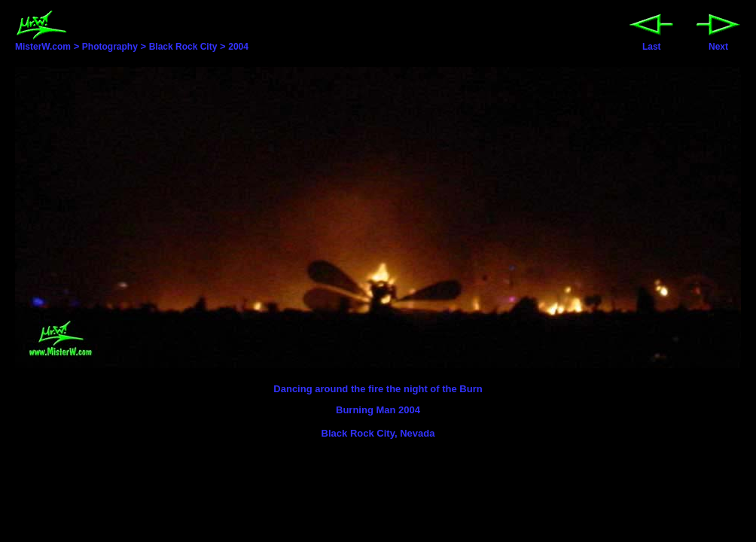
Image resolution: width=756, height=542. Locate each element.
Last (651, 43)
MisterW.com (43, 42)
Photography (110, 47)
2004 (238, 47)
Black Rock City (183, 47)
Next (718, 43)
